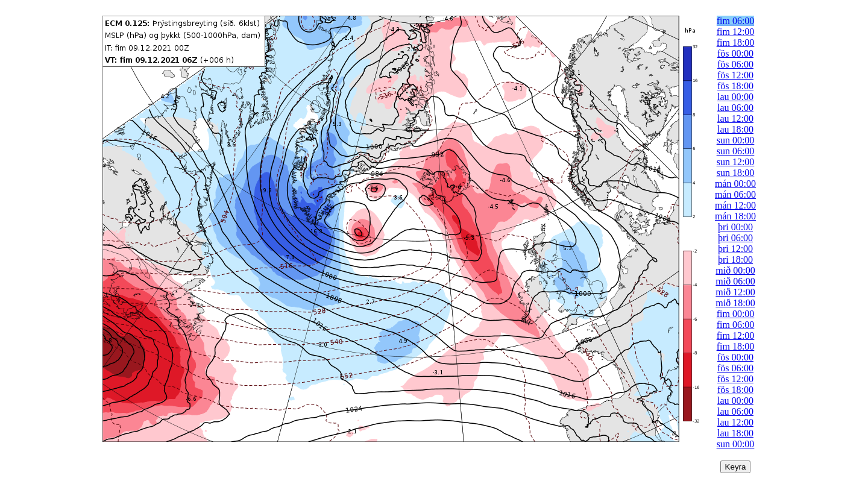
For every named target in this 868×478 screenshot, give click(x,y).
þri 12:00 (735, 249)
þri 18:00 (735, 259)
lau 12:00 (735, 118)
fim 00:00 (736, 314)
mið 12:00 (735, 292)
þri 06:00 (735, 238)
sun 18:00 (736, 173)
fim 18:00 (736, 42)
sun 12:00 (736, 162)
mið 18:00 (735, 303)
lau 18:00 (735, 129)
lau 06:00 (735, 108)
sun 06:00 (736, 151)
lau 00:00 (735, 97)
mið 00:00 (735, 270)
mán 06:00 (735, 194)
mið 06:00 (735, 281)
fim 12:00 (736, 32)
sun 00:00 (736, 140)
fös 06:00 (735, 64)
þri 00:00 (735, 227)
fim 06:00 (736, 21)
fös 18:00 (735, 86)
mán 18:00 (735, 216)
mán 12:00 (735, 205)
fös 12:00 (735, 75)
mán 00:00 (735, 184)
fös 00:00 (735, 53)
